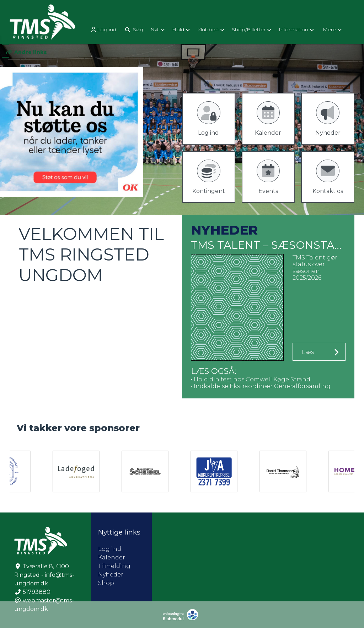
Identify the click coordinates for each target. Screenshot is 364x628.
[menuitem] (104, 29)
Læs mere (310, 355)
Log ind (103, 30)
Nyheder (111, 575)
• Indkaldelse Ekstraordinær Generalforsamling (261, 386)
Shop (106, 583)
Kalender (112, 557)
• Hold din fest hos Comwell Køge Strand (251, 379)
